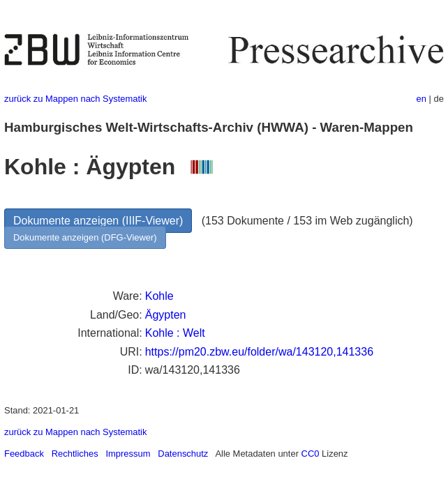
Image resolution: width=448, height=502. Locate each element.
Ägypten (166, 315)
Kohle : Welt (175, 333)
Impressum (128, 454)
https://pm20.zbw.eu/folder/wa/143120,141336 (259, 352)
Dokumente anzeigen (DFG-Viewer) (85, 237)
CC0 (311, 454)
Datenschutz (183, 454)
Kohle (159, 296)
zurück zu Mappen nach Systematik (75, 99)
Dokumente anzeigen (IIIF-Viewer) (98, 221)
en (421, 99)
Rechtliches (75, 454)
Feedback (24, 454)
